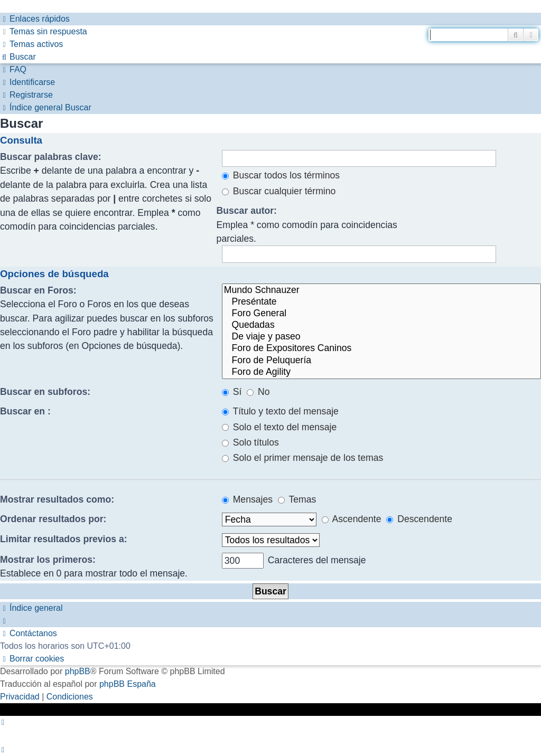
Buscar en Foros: (38, 290)
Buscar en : (25, 411)
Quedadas (381, 325)
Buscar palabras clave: (51, 157)
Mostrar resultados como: (57, 499)
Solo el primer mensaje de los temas (302, 458)
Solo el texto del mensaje (279, 427)
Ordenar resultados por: (53, 519)
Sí (232, 392)
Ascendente (352, 519)
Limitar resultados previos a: (64, 539)
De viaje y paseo (381, 337)
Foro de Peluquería (381, 361)
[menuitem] (44, 32)
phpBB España (128, 684)
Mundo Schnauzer (381, 290)
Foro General (381, 314)
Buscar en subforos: (45, 392)
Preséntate (381, 302)
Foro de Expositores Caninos (381, 348)
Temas (297, 499)
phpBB (78, 671)
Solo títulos (250, 442)
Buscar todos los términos (281, 175)
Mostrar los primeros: (48, 560)
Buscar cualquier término (279, 191)
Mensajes (247, 499)
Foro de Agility (381, 372)
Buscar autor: (247, 211)
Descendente (419, 519)
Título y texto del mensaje (280, 411)
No (258, 392)
